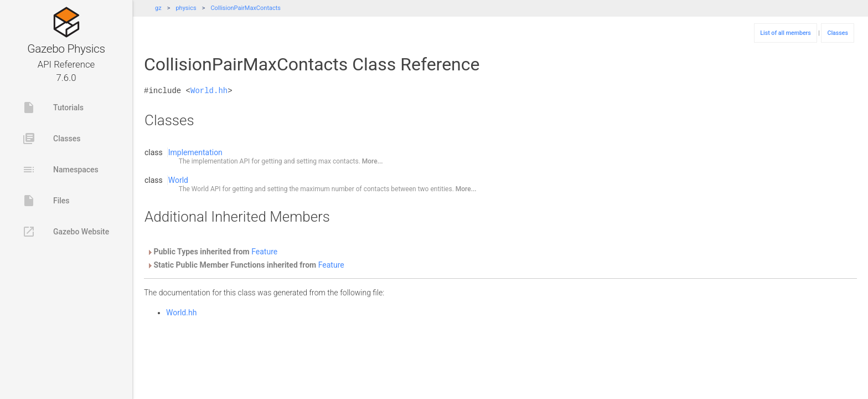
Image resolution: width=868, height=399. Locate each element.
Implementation (195, 152)
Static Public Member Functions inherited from (246, 265)
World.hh (209, 91)
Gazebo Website (66, 232)
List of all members (786, 33)
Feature (264, 252)
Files (46, 201)
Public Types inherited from (212, 252)
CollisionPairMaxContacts (246, 8)
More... (373, 161)
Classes (51, 139)
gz (158, 8)
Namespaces (60, 170)
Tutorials (53, 108)
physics (186, 8)
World (178, 180)
